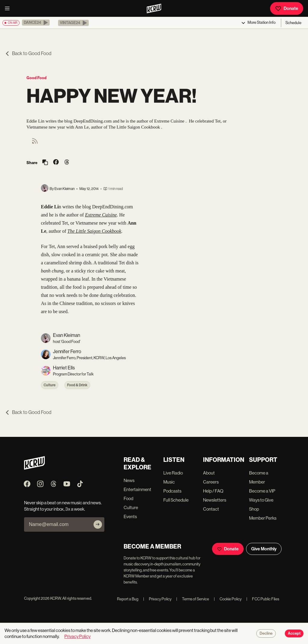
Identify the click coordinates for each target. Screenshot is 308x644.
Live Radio (173, 473)
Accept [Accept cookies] (294, 633)
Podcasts (172, 491)
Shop (254, 509)
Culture (50, 385)
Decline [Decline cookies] (266, 633)
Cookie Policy (228, 599)
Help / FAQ (213, 491)
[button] (36, 23)
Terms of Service (193, 599)
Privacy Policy (157, 599)
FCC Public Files (263, 599)
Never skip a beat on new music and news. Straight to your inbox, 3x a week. (63, 506)
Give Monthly (264, 549)
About (209, 473)
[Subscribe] (98, 524)
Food (128, 498)
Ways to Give (261, 500)
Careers (211, 482)
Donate (287, 8)
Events (130, 516)
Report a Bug (128, 599)
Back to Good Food (28, 53)
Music (169, 482)
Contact (211, 509)
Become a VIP (262, 491)
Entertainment (137, 489)
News (129, 480)
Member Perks (263, 518)
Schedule (293, 23)
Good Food (37, 78)
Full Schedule (176, 500)
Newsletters (215, 500)
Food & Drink (77, 385)
